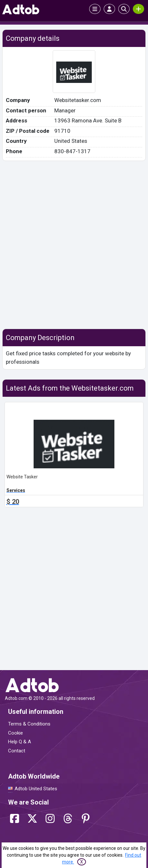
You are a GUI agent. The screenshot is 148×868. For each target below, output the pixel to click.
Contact (17, 751)
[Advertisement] (74, 245)
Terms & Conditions (29, 724)
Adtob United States (36, 789)
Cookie (16, 733)
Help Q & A (20, 742)
